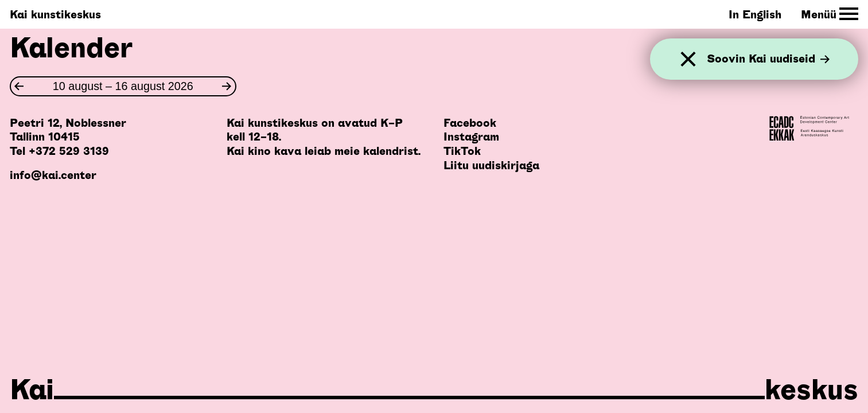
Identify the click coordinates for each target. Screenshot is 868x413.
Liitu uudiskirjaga (491, 165)
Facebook (470, 123)
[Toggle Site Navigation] (830, 14)
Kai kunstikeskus (55, 14)
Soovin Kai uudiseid (768, 59)
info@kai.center (53, 175)
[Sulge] (688, 59)
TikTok (462, 151)
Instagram (471, 137)
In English (755, 14)
